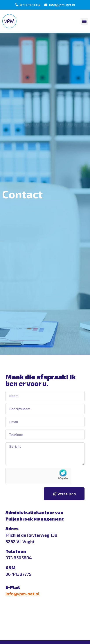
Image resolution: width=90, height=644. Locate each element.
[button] (84, 21)
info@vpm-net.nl (22, 594)
